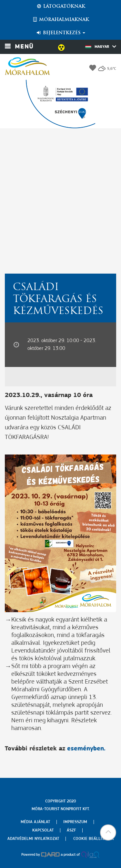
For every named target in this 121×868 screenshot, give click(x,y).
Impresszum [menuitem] (75, 822)
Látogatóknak (61, 6)
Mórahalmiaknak (60, 20)
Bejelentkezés (60, 33)
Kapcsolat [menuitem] (43, 830)
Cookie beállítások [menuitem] (94, 839)
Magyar (101, 47)
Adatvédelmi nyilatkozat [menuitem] (33, 839)
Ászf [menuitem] (71, 830)
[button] (108, 832)
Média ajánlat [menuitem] (35, 822)
